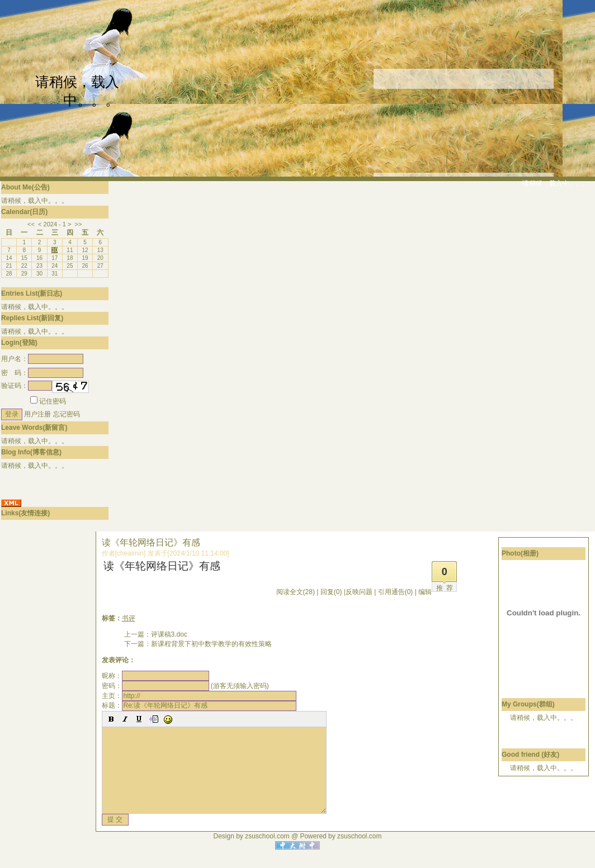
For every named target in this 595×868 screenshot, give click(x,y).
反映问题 (359, 592)
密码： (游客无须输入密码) (185, 686)
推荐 (446, 588)
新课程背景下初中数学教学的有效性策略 (211, 644)
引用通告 (396, 592)
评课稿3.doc (169, 634)
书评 (129, 618)
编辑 (425, 592)
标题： (199, 705)
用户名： (42, 359)
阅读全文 (296, 592)
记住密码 (48, 401)
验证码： (27, 386)
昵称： (155, 676)
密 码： (42, 373)
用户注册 (37, 414)
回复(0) (331, 592)
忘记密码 (67, 414)
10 (55, 250)
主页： (199, 696)
